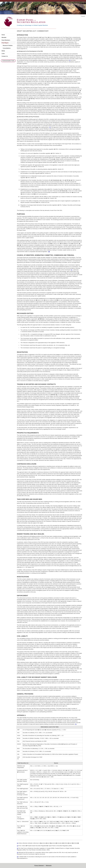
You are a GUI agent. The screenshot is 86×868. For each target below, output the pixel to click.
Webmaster (49, 865)
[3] (18, 848)
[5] (76, 724)
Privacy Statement (39, 865)
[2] (50, 127)
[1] (70, 60)
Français (83, 16)
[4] (72, 270)
